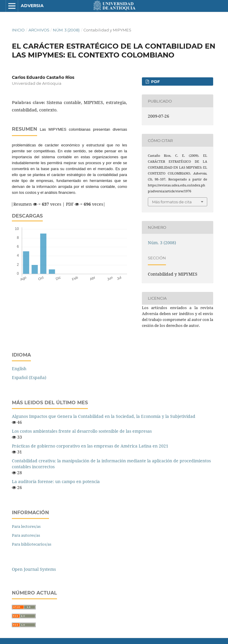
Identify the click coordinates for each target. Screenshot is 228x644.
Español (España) (29, 377)
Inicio (18, 30)
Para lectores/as (26, 526)
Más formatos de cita (172, 202)
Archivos (39, 30)
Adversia (32, 6)
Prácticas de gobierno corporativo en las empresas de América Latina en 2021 (90, 446)
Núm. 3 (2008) (66, 30)
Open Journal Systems (34, 569)
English (19, 369)
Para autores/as (26, 535)
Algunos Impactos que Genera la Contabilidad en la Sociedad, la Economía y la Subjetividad (104, 416)
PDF (155, 82)
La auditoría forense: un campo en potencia (56, 481)
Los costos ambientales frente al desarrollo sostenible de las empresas (82, 431)
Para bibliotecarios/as (32, 544)
